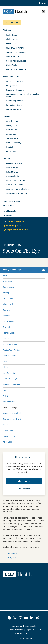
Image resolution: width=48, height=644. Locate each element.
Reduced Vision (9, 402)
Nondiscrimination (16, 630)
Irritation (6, 362)
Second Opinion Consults (16, 52)
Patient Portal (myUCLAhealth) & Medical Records (23, 95)
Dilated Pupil (8, 304)
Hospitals (10, 147)
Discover (7, 158)
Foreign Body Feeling (11, 350)
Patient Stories (12, 172)
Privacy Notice (31, 626)
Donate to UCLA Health (15, 181)
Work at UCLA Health (15, 185)
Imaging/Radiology (14, 143)
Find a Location (12, 39)
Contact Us (8, 215)
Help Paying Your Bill (14, 101)
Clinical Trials (11, 65)
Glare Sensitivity (9, 356)
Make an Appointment (15, 48)
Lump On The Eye (10, 379)
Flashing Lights (9, 333)
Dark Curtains (8, 298)
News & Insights (13, 168)
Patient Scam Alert (14, 109)
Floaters (6, 339)
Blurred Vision (8, 287)
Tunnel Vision (8, 430)
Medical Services (13, 56)
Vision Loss (7, 442)
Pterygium (12, 557)
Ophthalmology (10, 226)
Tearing (6, 425)
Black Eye (7, 275)
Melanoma (12, 553)
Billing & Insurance (14, 86)
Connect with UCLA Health (17, 193)
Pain (4, 390)
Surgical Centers (13, 138)
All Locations (11, 151)
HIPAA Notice (17, 626)
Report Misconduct (33, 630)
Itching (5, 367)
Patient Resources (11, 76)
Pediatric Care (12, 130)
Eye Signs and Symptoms (15, 230)
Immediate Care (13, 121)
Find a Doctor (12, 35)
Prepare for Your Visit (15, 81)
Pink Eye (6, 396)
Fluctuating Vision (10, 344)
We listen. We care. (25, 633)
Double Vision (8, 321)
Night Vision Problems (11, 384)
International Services (15, 105)
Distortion (6, 316)
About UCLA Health (14, 163)
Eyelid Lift (6, 327)
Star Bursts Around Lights (13, 413)
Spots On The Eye (10, 408)
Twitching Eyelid (9, 436)
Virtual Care (11, 44)
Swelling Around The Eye (13, 419)
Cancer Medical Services (16, 61)
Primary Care (11, 126)
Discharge (7, 310)
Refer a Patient (9, 206)
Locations (7, 116)
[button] (24, 201)
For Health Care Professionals (18, 189)
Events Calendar (13, 176)
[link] (9, 618)
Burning (6, 293)
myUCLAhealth (9, 211)
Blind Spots (7, 281)
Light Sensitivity (9, 373)
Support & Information (15, 90)
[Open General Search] (42, 3)
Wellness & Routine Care (16, 69)
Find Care (7, 30)
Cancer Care (11, 134)
